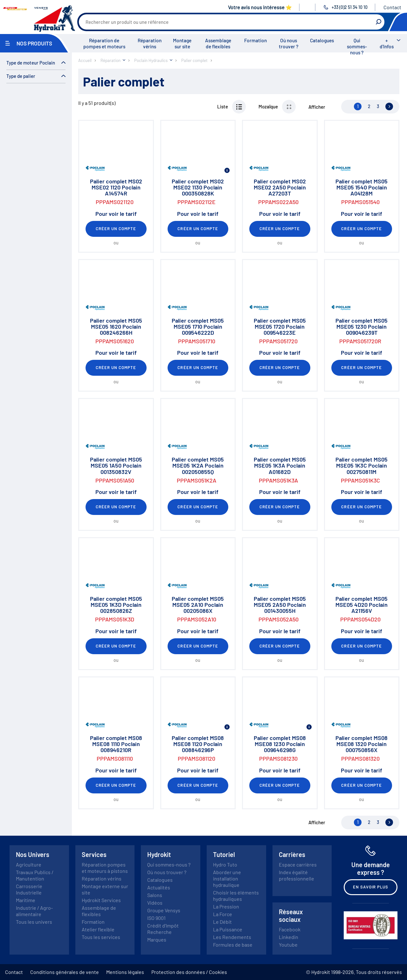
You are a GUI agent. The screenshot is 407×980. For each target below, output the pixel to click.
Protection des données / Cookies (189, 972)
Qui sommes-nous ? (357, 46)
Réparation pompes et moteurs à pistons (105, 868)
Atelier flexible (98, 929)
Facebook (290, 929)
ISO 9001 (156, 918)
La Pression (226, 906)
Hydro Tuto (225, 864)
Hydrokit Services (101, 900)
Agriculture (29, 864)
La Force (223, 914)
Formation (255, 40)
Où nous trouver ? (289, 43)
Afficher (317, 107)
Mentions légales (125, 972)
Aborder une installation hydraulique (227, 878)
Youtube (288, 945)
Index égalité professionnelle (297, 875)
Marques (157, 939)
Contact (392, 7)
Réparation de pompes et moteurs (104, 43)
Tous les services (101, 937)
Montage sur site (182, 43)
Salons (155, 895)
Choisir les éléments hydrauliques (236, 896)
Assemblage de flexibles (218, 43)
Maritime (26, 900)
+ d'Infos (387, 43)
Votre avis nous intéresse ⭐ (260, 7)
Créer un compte (116, 229)
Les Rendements (232, 937)
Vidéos (155, 903)
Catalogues (322, 40)
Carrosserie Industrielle (29, 889)
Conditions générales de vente (65, 972)
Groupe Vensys (164, 910)
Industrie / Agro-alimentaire (34, 911)
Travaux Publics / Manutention (35, 875)
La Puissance (228, 929)
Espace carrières (298, 864)
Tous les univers (34, 922)
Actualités (159, 887)
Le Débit (222, 922)
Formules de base (233, 945)
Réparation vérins (150, 43)
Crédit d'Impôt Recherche (163, 929)
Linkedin (289, 937)
